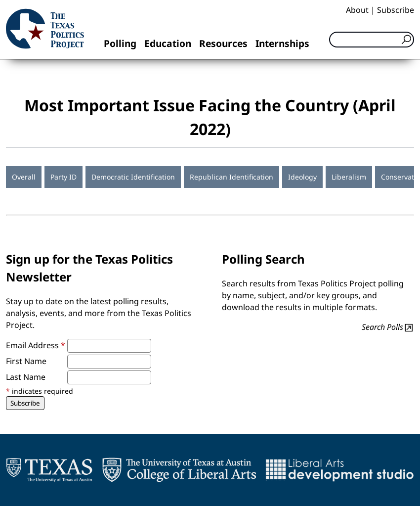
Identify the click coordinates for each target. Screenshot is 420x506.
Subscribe (396, 10)
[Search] (372, 40)
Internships (282, 43)
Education (168, 43)
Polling (120, 43)
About (357, 10)
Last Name (26, 377)
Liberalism (349, 177)
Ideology (302, 177)
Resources (223, 43)
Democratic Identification (133, 177)
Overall (24, 177)
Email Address (36, 345)
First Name (26, 361)
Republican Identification (231, 177)
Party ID (63, 177)
